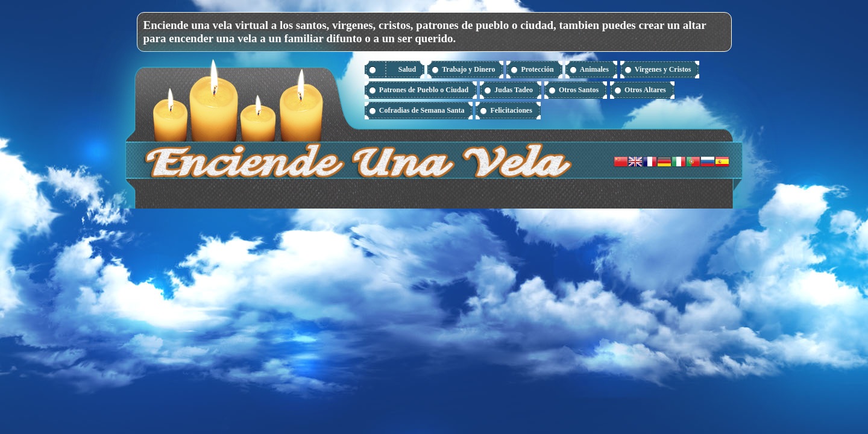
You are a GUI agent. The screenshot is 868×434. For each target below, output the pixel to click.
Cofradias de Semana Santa (422, 110)
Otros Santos (579, 90)
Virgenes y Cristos (663, 69)
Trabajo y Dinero (468, 69)
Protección (537, 69)
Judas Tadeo (514, 90)
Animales (594, 69)
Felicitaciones (511, 110)
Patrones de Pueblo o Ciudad (424, 90)
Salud (407, 69)
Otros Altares (645, 90)
